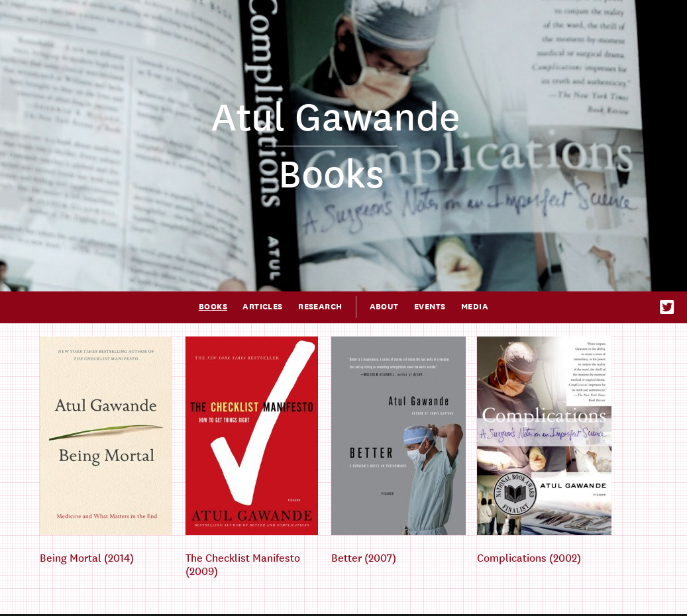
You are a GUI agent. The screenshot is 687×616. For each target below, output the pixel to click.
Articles (262, 307)
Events (430, 307)
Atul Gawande (336, 118)
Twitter (667, 307)
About (384, 307)
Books (213, 307)
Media (475, 307)
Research (320, 307)
